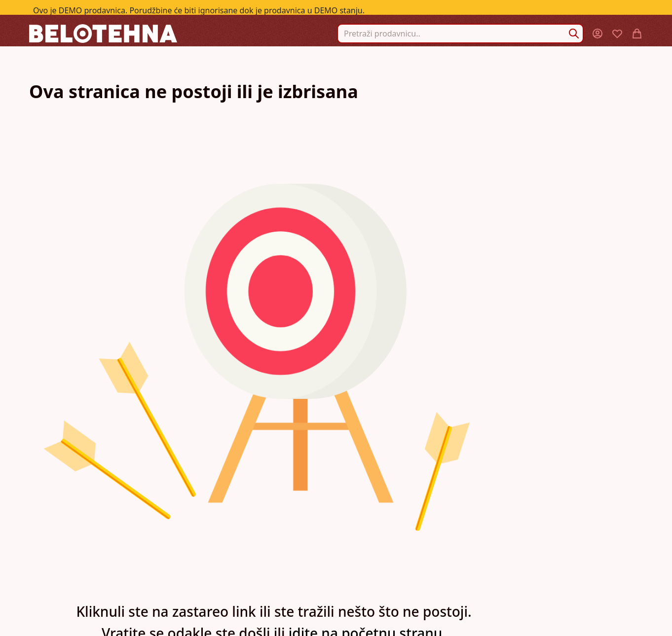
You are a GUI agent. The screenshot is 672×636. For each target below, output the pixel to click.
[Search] (574, 34)
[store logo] (103, 33)
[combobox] (460, 34)
